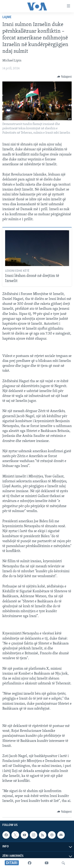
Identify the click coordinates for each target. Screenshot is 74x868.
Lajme (7, 17)
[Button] (64, 77)
